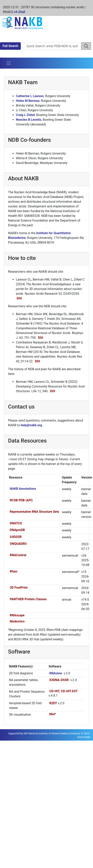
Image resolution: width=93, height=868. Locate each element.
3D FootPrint (19, 588)
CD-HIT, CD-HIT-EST (63, 691)
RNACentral (18, 555)
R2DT (53, 703)
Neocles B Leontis (29, 120)
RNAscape (17, 615)
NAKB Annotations (23, 489)
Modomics (17, 621)
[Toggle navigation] (9, 63)
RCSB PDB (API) (21, 500)
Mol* (53, 714)
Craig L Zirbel (25, 115)
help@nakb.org (31, 425)
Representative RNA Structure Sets (35, 512)
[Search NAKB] (53, 46)
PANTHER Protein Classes (28, 599)
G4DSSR (16, 537)
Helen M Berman (28, 101)
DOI (19, 298)
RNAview (56, 673)
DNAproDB (17, 530)
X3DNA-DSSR (59, 680)
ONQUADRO (18, 544)
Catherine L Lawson (30, 96)
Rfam (14, 571)
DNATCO (16, 523)
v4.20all (20, 12)
